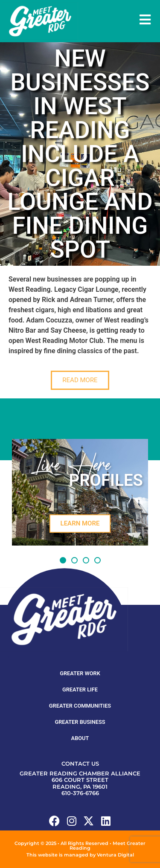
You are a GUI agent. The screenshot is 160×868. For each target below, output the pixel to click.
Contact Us (80, 764)
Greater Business (80, 722)
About (80, 738)
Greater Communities (80, 706)
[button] (63, 560)
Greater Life (80, 689)
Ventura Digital (115, 855)
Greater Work (80, 673)
